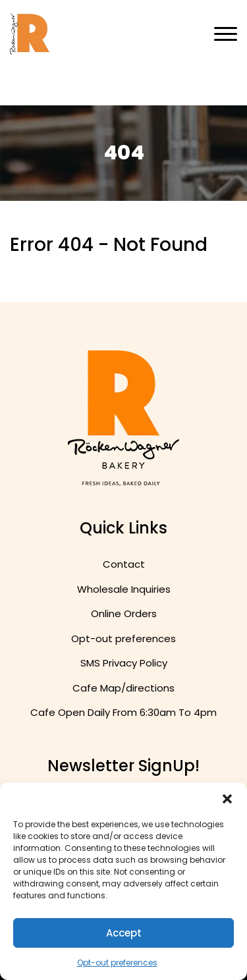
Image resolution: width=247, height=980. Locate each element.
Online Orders (124, 613)
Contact (124, 564)
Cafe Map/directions (123, 688)
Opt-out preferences (117, 963)
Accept (124, 933)
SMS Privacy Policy (124, 663)
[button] (227, 799)
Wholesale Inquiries (124, 589)
